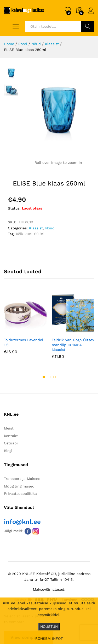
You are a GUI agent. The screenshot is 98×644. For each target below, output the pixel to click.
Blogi (8, 451)
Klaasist (36, 228)
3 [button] (54, 377)
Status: (14, 208)
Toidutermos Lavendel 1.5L (24, 342)
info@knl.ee (22, 522)
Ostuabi (11, 443)
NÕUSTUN (49, 626)
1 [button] (44, 377)
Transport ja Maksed (22, 479)
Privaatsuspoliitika (20, 494)
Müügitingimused (19, 486)
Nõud (50, 228)
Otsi (88, 26)
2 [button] (49, 377)
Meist (9, 428)
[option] (25, 327)
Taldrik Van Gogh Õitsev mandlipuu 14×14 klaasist (73, 345)
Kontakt (11, 436)
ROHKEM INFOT (49, 639)
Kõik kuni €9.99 (30, 234)
